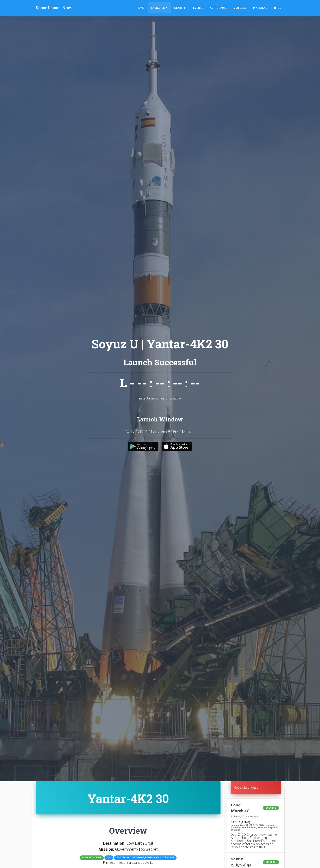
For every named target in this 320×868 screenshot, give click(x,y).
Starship (180, 8)
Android (260, 8)
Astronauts (218, 8)
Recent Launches (246, 788)
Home (141, 8)
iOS (278, 8)
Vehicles (240, 8)
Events (198, 8)
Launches (158, 8)
